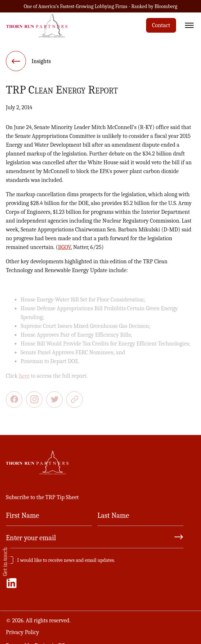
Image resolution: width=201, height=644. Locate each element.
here (24, 379)
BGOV (64, 248)
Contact (161, 25)
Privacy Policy (23, 632)
